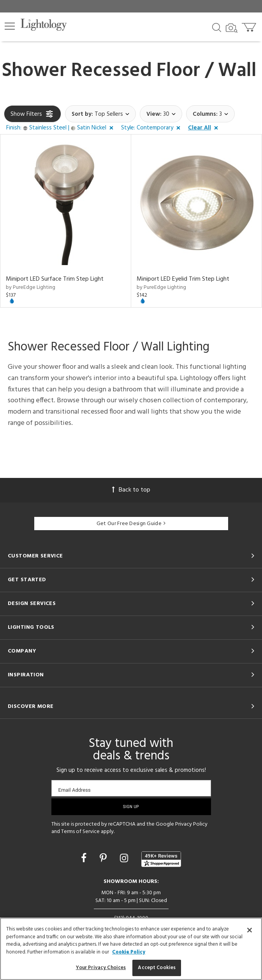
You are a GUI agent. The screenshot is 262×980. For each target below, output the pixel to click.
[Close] (250, 930)
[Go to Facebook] (85, 859)
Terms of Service (80, 832)
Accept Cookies (157, 968)
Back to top (131, 490)
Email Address (75, 790)
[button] (10, 26)
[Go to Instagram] (125, 859)
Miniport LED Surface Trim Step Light (55, 279)
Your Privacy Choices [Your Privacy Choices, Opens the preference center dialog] (101, 968)
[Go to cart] (250, 26)
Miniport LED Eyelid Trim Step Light (183, 279)
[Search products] (217, 27)
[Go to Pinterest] (104, 859)
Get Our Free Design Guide (131, 524)
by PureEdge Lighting (31, 287)
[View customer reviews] (161, 859)
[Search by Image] (232, 28)
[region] (131, 949)
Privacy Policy (191, 824)
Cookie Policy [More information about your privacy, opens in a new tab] (129, 952)
